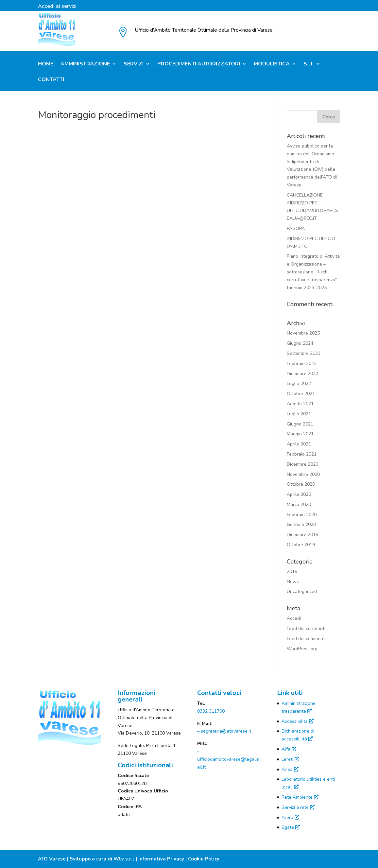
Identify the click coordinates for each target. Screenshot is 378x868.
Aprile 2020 (299, 494)
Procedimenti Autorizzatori (199, 64)
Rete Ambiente (300, 797)
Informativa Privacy (161, 859)
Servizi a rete (298, 807)
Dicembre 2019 (302, 535)
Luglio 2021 (299, 414)
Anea (290, 769)
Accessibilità (298, 721)
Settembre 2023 (304, 353)
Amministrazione (85, 64)
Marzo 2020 (299, 504)
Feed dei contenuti (306, 628)
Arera (290, 817)
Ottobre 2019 (301, 545)
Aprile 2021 (299, 444)
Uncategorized (302, 591)
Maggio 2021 (300, 434)
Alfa (289, 749)
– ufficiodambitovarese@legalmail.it (228, 759)
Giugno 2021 (300, 424)
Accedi (294, 618)
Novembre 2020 (303, 474)
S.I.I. (309, 64)
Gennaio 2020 (301, 524)
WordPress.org (302, 649)
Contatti (51, 80)
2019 (292, 572)
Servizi (134, 64)
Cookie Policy (204, 859)
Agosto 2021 (300, 404)
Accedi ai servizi (57, 7)
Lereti (290, 759)
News (293, 582)
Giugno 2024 (300, 343)
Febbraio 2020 (302, 515)
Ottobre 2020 (301, 484)
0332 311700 (211, 711)
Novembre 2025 (303, 333)
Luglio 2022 (299, 383)
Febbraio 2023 (302, 364)
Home (46, 64)
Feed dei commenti (306, 639)
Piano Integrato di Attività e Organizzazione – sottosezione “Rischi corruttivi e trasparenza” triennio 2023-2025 (313, 272)
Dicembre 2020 (302, 464)
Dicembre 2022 (302, 374)
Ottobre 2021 (301, 394)
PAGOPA (296, 228)
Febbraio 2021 (302, 454)
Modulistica (272, 64)
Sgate (291, 827)
